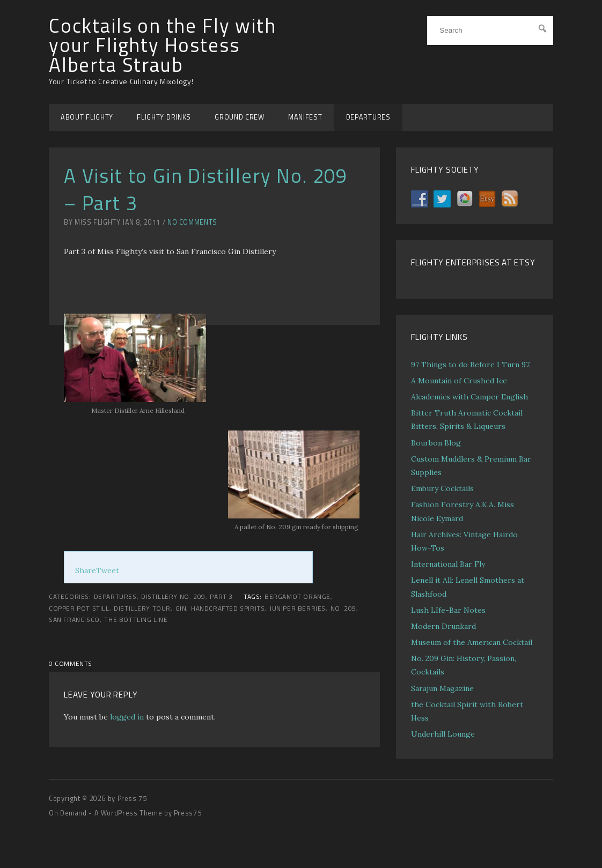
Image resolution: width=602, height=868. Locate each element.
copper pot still (79, 609)
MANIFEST (305, 117)
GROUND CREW (240, 117)
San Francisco (74, 620)
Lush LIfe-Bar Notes (448, 610)
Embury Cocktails (442, 488)
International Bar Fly (448, 564)
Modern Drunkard (443, 626)
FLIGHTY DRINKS (164, 117)
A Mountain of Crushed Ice (459, 381)
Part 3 (221, 597)
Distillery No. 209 (173, 597)
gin (181, 609)
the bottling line (136, 620)
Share (86, 570)
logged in (127, 717)
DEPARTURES (368, 117)
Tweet (108, 570)
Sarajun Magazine (442, 688)
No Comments (192, 222)
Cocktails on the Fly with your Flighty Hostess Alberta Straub (163, 45)
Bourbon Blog (436, 443)
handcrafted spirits (228, 609)
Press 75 (132, 799)
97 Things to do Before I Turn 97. (471, 365)
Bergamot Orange (298, 597)
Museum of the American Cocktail (472, 642)
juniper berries (298, 609)
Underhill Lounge (443, 734)
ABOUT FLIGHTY (87, 117)
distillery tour (142, 609)
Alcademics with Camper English (469, 397)
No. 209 (343, 609)
